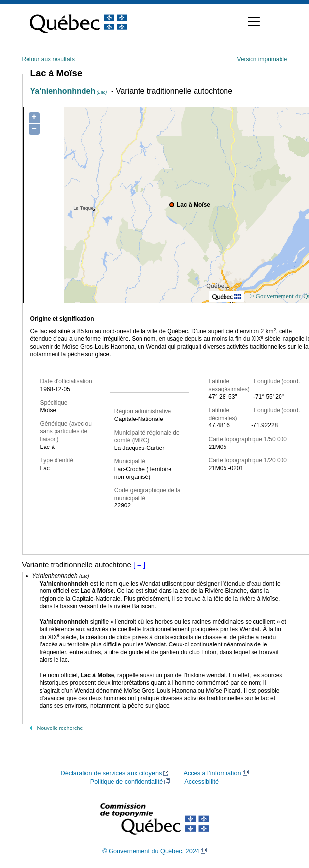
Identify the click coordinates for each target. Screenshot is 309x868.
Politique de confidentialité (126, 782)
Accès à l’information (212, 773)
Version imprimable (262, 59)
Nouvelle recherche (60, 728)
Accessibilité (201, 782)
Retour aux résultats (48, 59)
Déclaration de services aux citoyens (111, 773)
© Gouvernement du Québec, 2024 (151, 851)
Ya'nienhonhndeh (69, 91)
